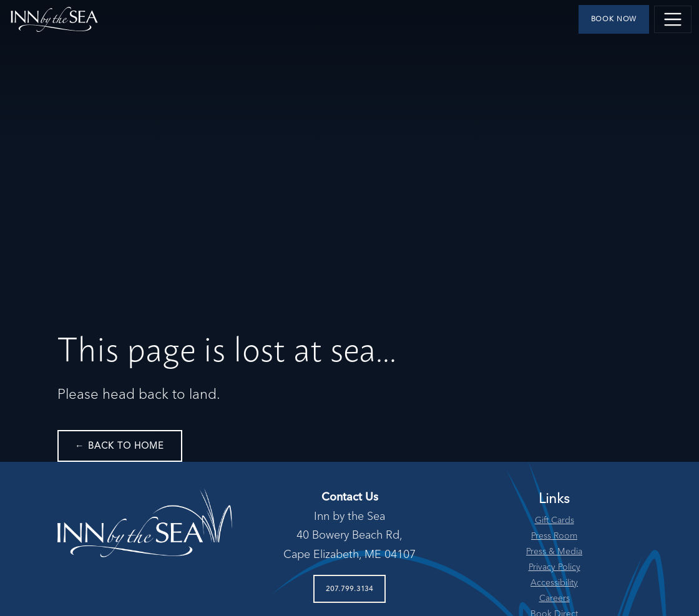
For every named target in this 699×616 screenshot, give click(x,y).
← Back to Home (120, 446)
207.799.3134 (349, 589)
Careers (555, 599)
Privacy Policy (555, 567)
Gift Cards (555, 521)
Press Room (554, 536)
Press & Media (554, 552)
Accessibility (554, 583)
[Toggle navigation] (673, 19)
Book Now (614, 19)
